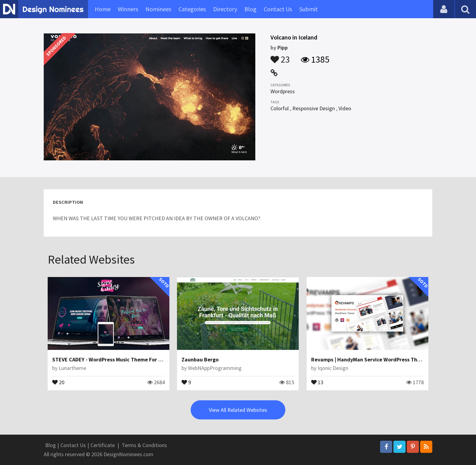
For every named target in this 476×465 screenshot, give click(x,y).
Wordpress (283, 91)
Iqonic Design (333, 368)
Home (103, 9)
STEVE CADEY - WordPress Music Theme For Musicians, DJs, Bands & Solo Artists (149, 359)
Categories (192, 9)
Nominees (158, 9)
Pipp (283, 48)
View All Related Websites (238, 410)
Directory (225, 9)
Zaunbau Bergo (200, 359)
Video (345, 108)
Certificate (103, 445)
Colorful (280, 108)
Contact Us (278, 9)
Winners (128, 9)
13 (317, 382)
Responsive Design (314, 108)
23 (280, 56)
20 (58, 382)
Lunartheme (72, 368)
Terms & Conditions (144, 445)
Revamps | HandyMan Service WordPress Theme (369, 359)
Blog (250, 9)
